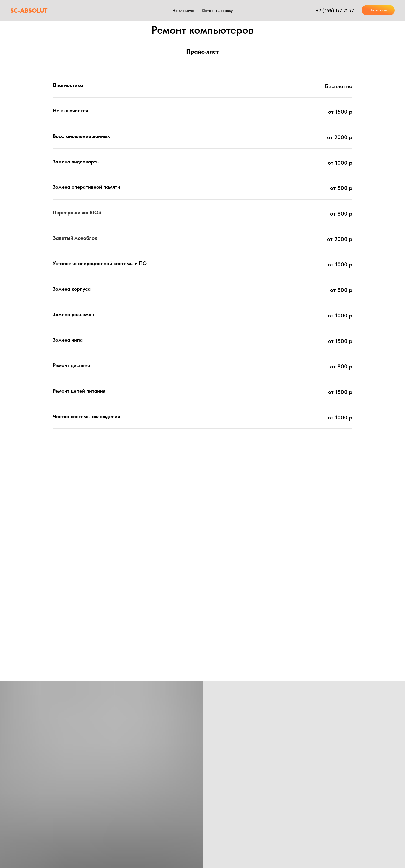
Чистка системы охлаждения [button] (86, 416)
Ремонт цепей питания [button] (79, 391)
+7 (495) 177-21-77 (335, 10)
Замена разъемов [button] (73, 314)
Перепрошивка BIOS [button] (77, 212)
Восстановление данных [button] (81, 136)
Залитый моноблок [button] (75, 238)
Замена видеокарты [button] (76, 162)
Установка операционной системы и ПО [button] (100, 263)
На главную (183, 10)
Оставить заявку (217, 10)
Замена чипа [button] (68, 340)
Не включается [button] (70, 110)
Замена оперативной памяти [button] (86, 187)
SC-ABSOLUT (29, 10)
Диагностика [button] (68, 85)
